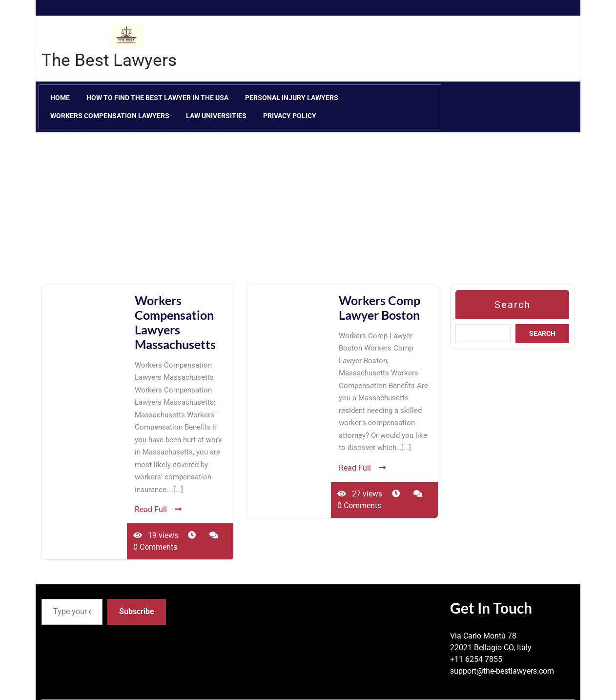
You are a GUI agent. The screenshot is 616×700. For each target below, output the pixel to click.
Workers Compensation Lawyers (110, 116)
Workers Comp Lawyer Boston (380, 308)
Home (60, 98)
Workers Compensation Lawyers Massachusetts (175, 322)
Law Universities (216, 116)
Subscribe (137, 611)
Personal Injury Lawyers (292, 98)
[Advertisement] (308, 216)
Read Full (158, 509)
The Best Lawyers (109, 60)
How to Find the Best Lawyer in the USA (157, 98)
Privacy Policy (290, 116)
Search (513, 305)
